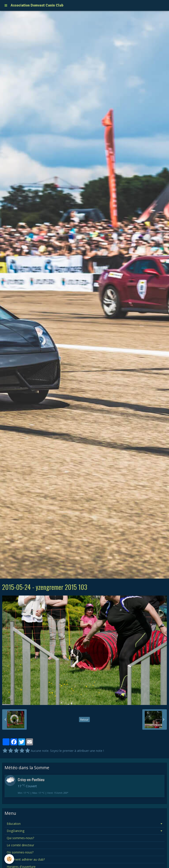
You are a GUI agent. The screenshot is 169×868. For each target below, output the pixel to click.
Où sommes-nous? (20, 852)
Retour (84, 719)
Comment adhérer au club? (26, 859)
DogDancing (16, 831)
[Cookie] (9, 859)
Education (14, 824)
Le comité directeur (20, 845)
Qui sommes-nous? (20, 838)
